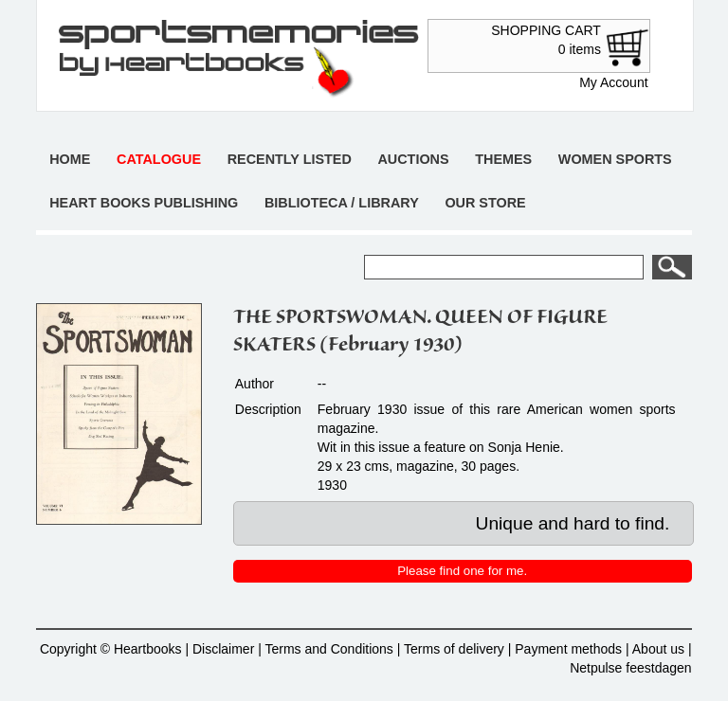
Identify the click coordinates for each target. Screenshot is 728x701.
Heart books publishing (144, 203)
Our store (485, 203)
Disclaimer (223, 649)
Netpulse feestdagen (630, 668)
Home (70, 159)
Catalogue (159, 159)
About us (658, 649)
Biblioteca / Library (342, 203)
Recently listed (290, 159)
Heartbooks (148, 649)
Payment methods (568, 649)
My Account (613, 82)
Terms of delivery (454, 649)
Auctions (413, 159)
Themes (503, 159)
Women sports (615, 159)
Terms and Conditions (328, 649)
